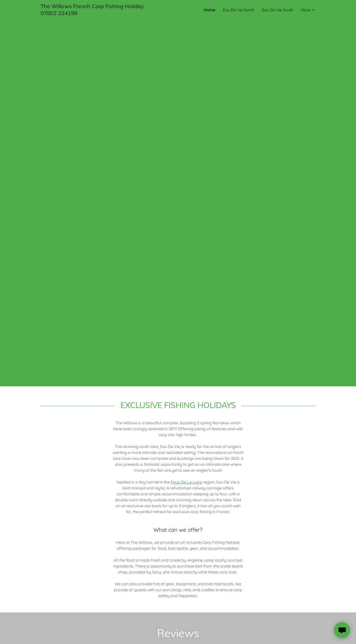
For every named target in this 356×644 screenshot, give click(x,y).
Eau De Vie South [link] (278, 10)
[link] (109, 14)
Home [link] (209, 10)
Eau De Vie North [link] (239, 10)
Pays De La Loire (186, 482)
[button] (308, 10)
